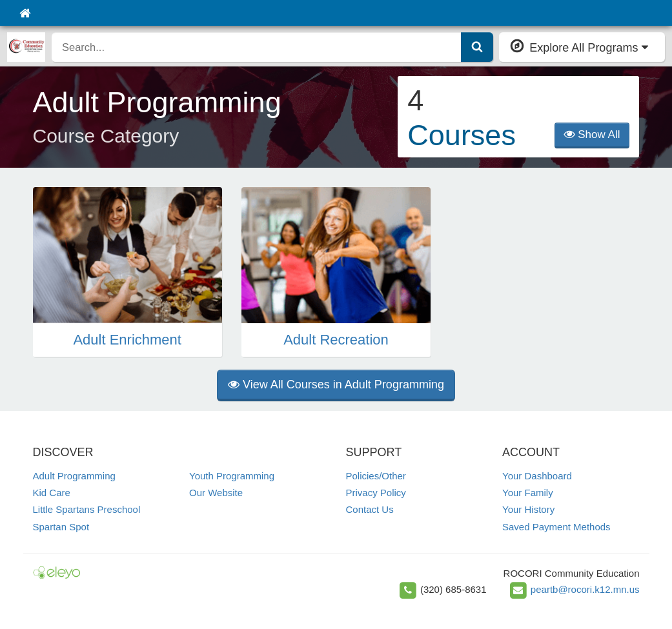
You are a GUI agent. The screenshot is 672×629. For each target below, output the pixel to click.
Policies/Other (376, 476)
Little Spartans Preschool (87, 509)
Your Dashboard (537, 476)
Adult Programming (74, 476)
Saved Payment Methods (556, 527)
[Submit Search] (477, 47)
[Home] (25, 13)
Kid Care (52, 493)
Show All (592, 135)
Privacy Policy (376, 493)
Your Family (528, 493)
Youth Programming (232, 476)
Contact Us (370, 509)
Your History (528, 509)
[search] (257, 47)
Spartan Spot (61, 527)
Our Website (216, 493)
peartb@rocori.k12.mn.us (585, 589)
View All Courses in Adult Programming (336, 384)
